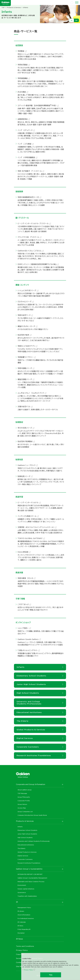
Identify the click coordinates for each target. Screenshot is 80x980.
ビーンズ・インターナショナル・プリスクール (33, 223)
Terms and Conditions (25, 946)
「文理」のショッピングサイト (28, 650)
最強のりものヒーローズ (26, 326)
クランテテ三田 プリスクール (28, 237)
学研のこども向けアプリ (26, 346)
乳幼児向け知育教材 (25, 441)
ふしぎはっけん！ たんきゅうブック (31, 393)
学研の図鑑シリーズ (25, 368)
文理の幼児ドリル (24, 407)
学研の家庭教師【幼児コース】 (28, 197)
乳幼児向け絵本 (23, 335)
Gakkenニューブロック (27, 465)
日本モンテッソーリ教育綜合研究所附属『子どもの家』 (37, 264)
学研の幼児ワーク (24, 315)
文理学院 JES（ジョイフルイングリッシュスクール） (36, 527)
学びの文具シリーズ (25, 428)
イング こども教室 (24, 144)
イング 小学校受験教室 (26, 157)
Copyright (20, 954)
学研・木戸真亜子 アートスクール (30, 171)
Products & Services (14, 7)
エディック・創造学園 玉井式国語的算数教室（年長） (37, 106)
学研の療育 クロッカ (25, 578)
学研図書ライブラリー (25, 357)
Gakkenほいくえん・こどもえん (29, 251)
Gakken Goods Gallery (28, 639)
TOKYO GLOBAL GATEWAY (30, 538)
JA (71, 20)
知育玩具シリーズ (24, 476)
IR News (19, 939)
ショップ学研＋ (23, 628)
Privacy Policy (28, 970)
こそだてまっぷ (23, 604)
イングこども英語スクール (27, 516)
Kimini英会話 (23, 552)
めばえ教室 (22, 92)
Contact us (20, 962)
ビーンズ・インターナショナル (28, 503)
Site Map (20, 966)
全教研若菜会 (23, 119)
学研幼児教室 (23, 65)
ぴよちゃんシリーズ (25, 302)
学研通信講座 (23, 78)
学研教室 (21, 51)
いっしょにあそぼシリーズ (27, 290)
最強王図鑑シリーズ (25, 379)
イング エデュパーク (25, 130)
